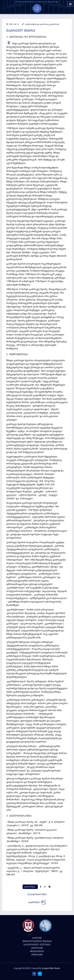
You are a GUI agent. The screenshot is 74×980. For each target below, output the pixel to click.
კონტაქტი (37, 955)
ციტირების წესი (37, 894)
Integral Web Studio (51, 968)
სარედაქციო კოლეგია (37, 945)
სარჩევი (37, 938)
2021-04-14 (12, 24)
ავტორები (37, 948)
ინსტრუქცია (37, 951)
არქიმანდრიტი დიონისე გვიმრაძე (41, 24)
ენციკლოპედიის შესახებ (37, 941)
